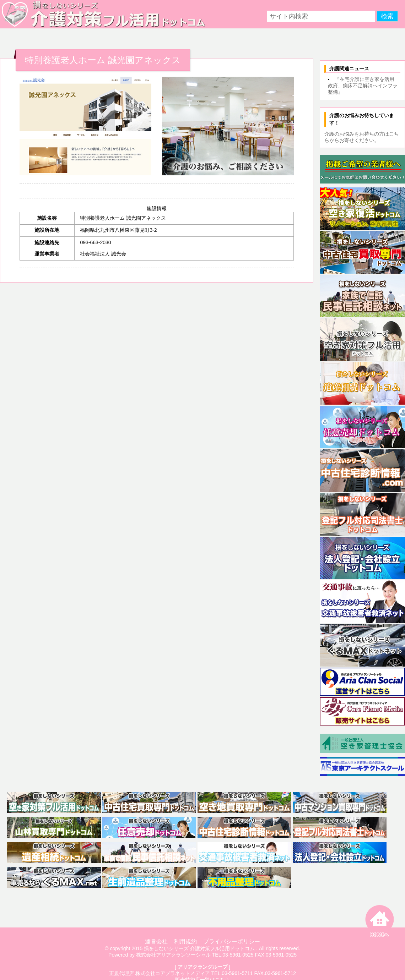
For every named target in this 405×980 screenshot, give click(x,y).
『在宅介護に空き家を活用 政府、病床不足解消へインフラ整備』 (364, 86)
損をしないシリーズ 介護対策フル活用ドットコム (199, 948)
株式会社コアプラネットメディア (173, 973)
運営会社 (156, 941)
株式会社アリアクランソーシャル (173, 955)
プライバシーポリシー (232, 941)
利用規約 (185, 941)
